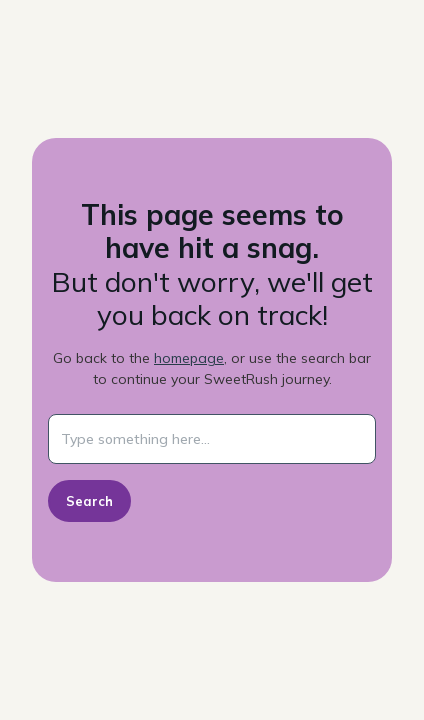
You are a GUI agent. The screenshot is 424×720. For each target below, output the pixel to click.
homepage (189, 358)
